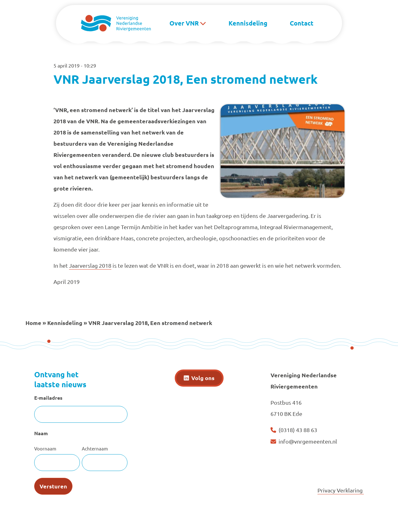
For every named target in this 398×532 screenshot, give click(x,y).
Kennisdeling (248, 23)
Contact (302, 23)
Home (33, 323)
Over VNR (184, 23)
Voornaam (45, 448)
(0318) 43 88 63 (298, 430)
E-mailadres (48, 398)
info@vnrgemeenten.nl (308, 441)
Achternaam (95, 448)
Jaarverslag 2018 (90, 265)
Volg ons (203, 378)
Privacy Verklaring (341, 490)
